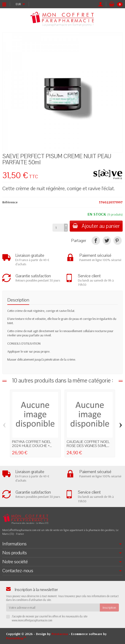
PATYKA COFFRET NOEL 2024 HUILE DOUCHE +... (32, 444)
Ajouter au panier (96, 226)
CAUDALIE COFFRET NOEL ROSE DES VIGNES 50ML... (88, 444)
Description (18, 300)
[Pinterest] (118, 240)
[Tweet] (107, 240)
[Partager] (96, 240)
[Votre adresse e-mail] (53, 608)
